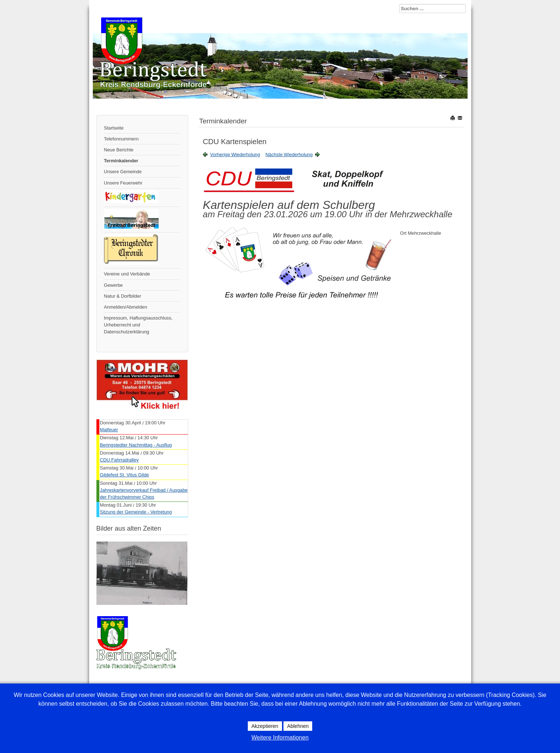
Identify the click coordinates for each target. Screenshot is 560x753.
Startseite (114, 128)
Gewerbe (114, 285)
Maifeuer (109, 430)
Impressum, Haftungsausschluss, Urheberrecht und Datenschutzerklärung (138, 325)
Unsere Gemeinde (123, 172)
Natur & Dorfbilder (123, 296)
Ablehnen (298, 726)
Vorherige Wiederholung (235, 154)
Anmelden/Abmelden (126, 307)
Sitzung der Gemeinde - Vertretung (136, 512)
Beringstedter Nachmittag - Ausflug (136, 445)
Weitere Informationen (280, 738)
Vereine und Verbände (127, 274)
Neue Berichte (119, 150)
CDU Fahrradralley (120, 460)
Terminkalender (121, 161)
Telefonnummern (121, 139)
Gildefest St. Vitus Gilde (125, 475)
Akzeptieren (265, 726)
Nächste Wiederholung (289, 154)
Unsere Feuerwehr (123, 183)
